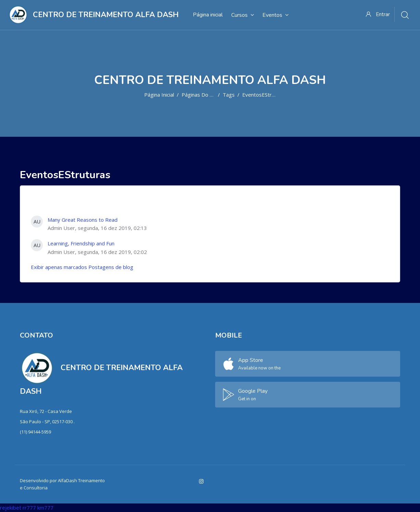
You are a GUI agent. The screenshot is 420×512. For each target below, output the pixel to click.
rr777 (29, 508)
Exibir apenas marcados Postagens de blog (82, 267)
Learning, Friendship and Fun (81, 243)
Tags (229, 95)
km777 (45, 508)
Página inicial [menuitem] (208, 15)
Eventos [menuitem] (275, 15)
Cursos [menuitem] (243, 15)
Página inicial (159, 95)
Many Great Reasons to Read (83, 220)
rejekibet (11, 508)
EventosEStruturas (264, 95)
